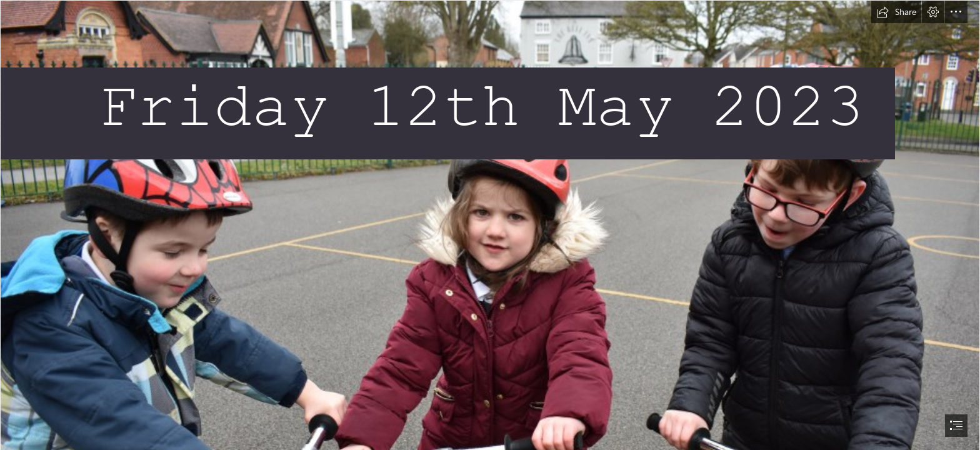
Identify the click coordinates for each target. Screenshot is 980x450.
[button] (896, 12)
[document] (490, 225)
